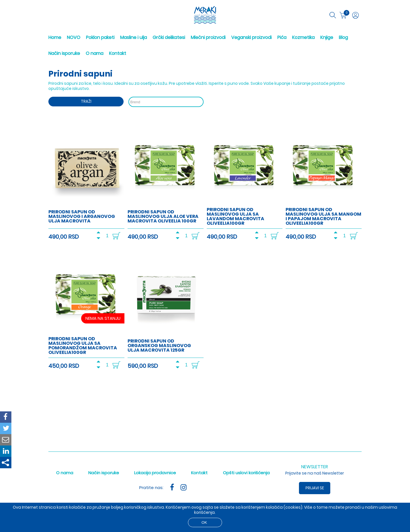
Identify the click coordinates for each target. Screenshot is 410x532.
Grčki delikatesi (169, 37)
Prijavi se (315, 488)
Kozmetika (303, 37)
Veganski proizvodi (251, 37)
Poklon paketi (100, 37)
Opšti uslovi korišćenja (246, 473)
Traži (86, 101)
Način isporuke (64, 53)
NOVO (74, 37)
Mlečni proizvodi (208, 37)
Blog (343, 37)
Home (55, 37)
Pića (282, 37)
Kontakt (118, 53)
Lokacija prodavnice (155, 473)
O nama (95, 53)
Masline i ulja (134, 37)
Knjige (327, 37)
